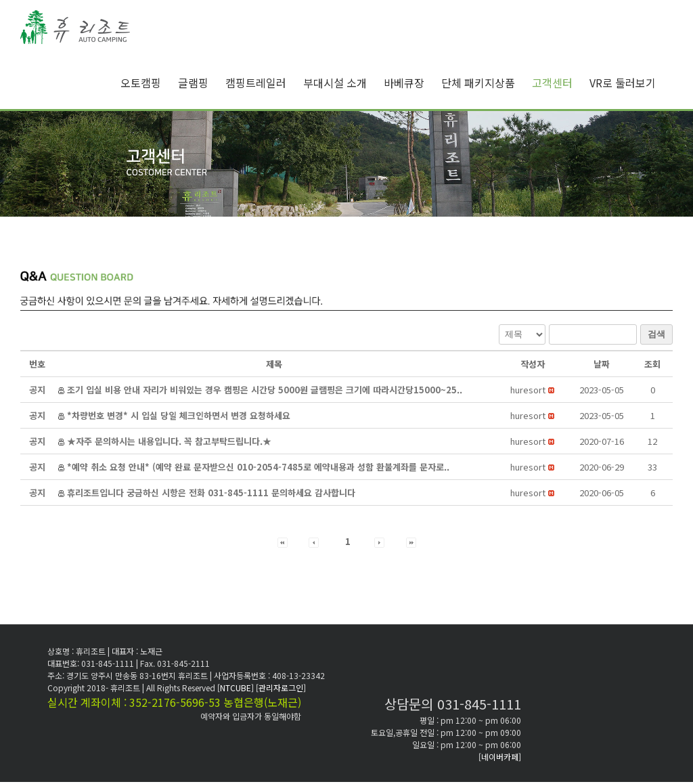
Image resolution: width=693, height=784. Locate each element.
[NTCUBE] (237, 688)
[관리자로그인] (281, 688)
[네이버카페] (500, 757)
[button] (528, 390)
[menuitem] (149, 83)
